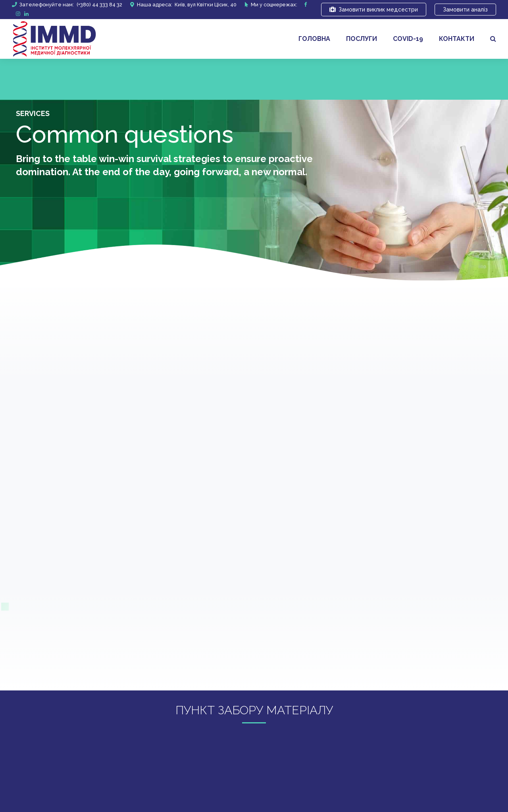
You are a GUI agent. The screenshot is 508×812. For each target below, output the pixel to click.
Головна (314, 39)
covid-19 (408, 39)
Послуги (362, 39)
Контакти (457, 39)
